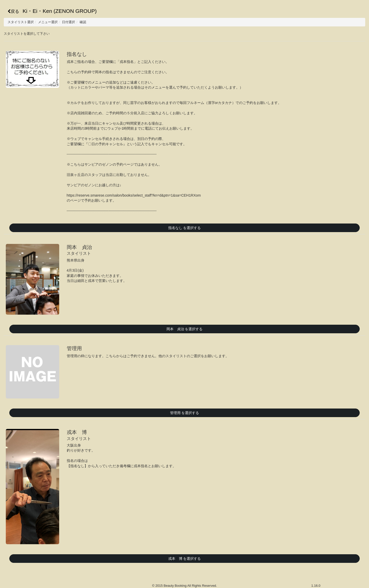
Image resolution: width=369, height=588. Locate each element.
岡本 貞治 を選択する (185, 329)
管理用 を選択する (185, 413)
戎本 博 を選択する (185, 559)
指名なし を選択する (185, 228)
